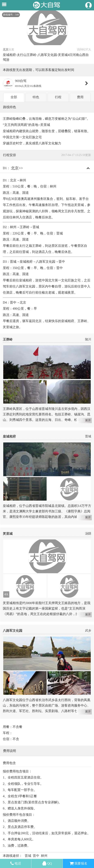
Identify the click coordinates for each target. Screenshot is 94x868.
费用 (80, 97)
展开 (88, 420)
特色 (36, 97)
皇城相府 (9, 436)
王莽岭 (8, 339)
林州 (44, 856)
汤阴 (88, 534)
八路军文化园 (13, 631)
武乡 (88, 631)
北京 (6, 50)
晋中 (36, 856)
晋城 (88, 436)
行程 (58, 97)
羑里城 (8, 534)
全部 (14, 97)
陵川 (88, 339)
